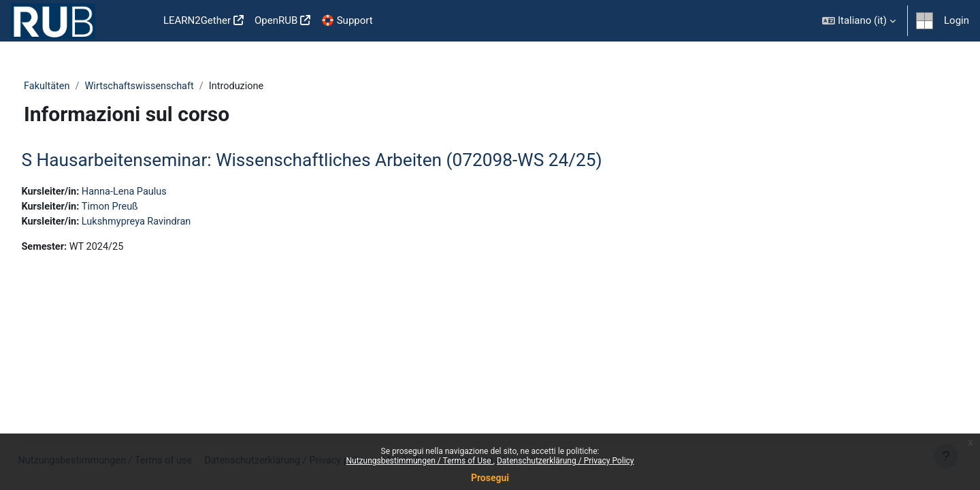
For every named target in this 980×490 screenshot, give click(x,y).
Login (957, 20)
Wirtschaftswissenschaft (167, 86)
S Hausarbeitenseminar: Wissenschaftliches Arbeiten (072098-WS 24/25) (342, 161)
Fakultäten (72, 86)
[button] (859, 21)
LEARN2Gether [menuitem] (197, 20)
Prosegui (490, 478)
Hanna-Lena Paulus (158, 193)
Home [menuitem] (136, 21)
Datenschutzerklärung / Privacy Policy (566, 461)
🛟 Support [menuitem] (347, 20)
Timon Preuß (144, 208)
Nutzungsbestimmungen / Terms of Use (419, 461)
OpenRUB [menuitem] (276, 20)
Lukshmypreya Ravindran (171, 223)
